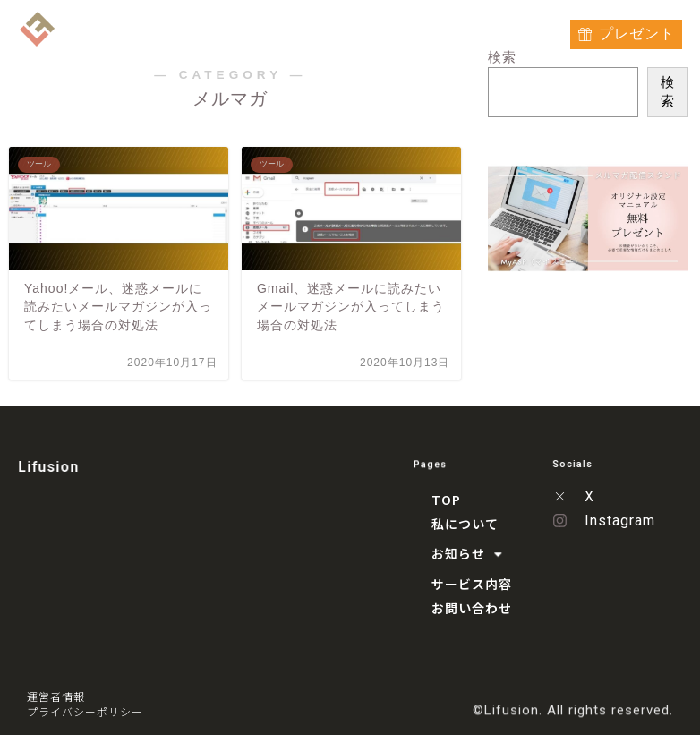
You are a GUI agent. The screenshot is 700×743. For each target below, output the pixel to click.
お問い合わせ (500, 30)
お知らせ (306, 30)
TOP (154, 30)
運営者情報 (56, 698)
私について (215, 30)
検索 (667, 91)
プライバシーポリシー (85, 713)
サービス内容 (404, 30)
